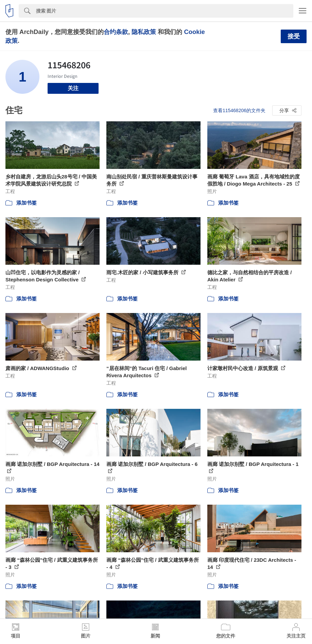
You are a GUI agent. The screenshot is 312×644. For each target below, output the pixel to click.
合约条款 (116, 32)
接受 (294, 36)
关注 (73, 88)
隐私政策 (144, 32)
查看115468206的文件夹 (239, 110)
